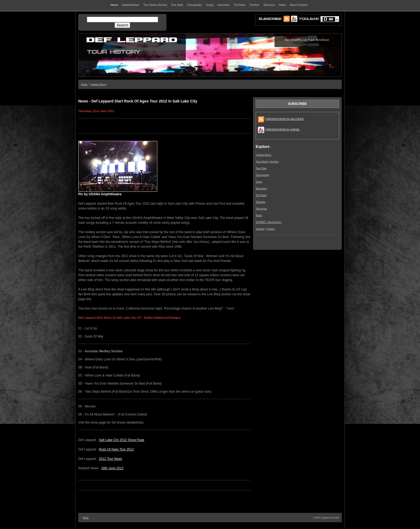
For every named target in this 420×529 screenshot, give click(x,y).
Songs (259, 182)
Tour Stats (261, 168)
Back (86, 518)
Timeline (261, 202)
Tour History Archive (267, 161)
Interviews (261, 188)
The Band (261, 195)
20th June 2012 (112, 468)
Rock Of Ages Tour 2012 (116, 449)
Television (261, 209)
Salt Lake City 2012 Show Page (122, 440)
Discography (263, 175)
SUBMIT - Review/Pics (269, 222)
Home (84, 84)
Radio (259, 215)
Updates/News (98, 84)
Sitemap (260, 229)
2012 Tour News (111, 459)
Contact (271, 229)
